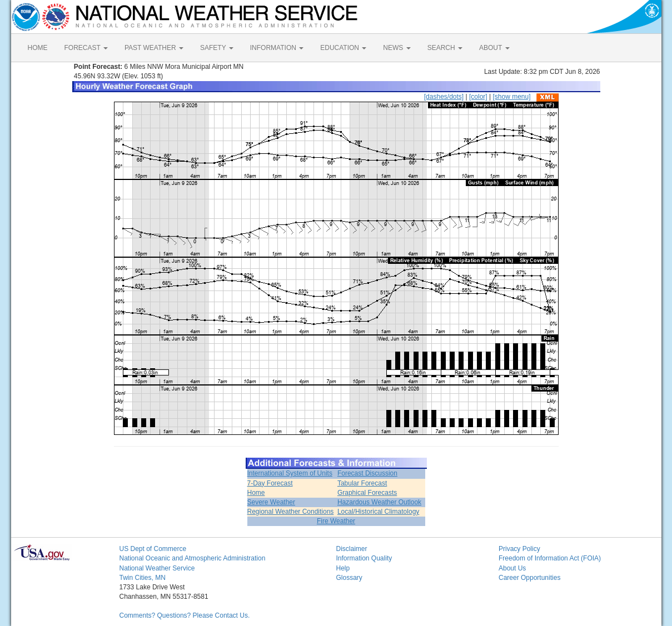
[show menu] (511, 97)
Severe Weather (272, 502)
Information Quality (364, 558)
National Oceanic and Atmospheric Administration (193, 558)
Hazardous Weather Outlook (379, 502)
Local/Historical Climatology (378, 512)
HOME (38, 48)
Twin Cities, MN (143, 578)
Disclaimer (352, 549)
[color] (478, 97)
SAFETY (217, 48)
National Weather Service (157, 568)
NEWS (397, 48)
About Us (512, 568)
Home (256, 493)
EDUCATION (343, 48)
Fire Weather (336, 521)
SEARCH (445, 48)
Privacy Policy (519, 549)
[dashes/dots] (444, 97)
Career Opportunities (529, 578)
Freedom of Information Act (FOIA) (550, 558)
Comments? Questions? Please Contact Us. (185, 615)
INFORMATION (277, 48)
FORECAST (86, 48)
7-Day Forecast (270, 483)
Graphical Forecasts (367, 493)
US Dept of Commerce (153, 549)
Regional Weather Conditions (291, 512)
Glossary (349, 578)
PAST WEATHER (154, 48)
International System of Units (290, 473)
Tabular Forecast (362, 483)
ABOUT (494, 48)
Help (343, 568)
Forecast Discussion (367, 473)
